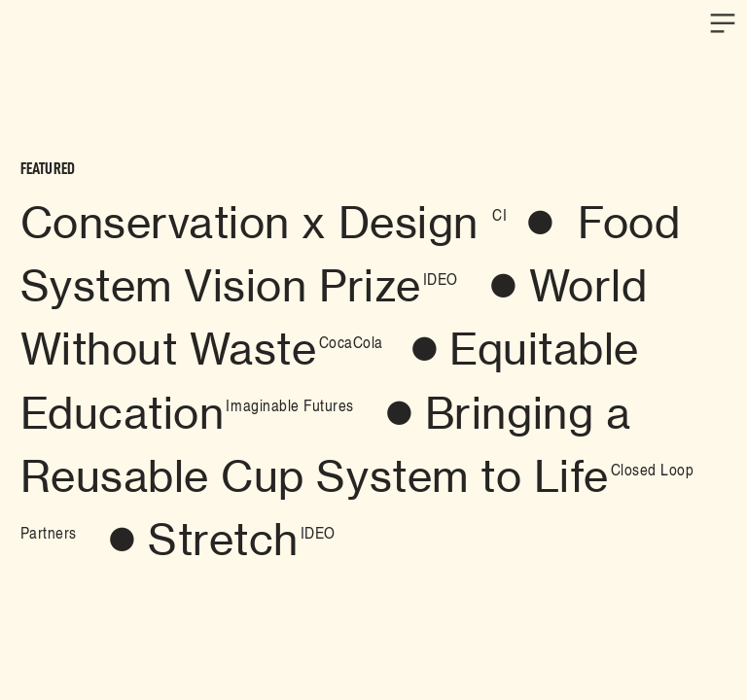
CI (499, 214)
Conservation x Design (255, 223)
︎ (723, 24)
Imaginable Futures (289, 404)
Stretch (223, 540)
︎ (400, 413)
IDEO (441, 278)
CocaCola (351, 341)
